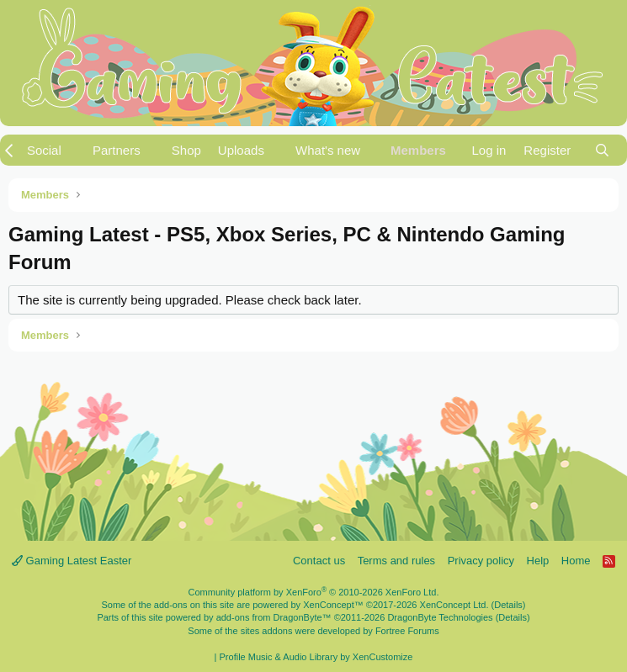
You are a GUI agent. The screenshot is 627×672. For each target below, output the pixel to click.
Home (576, 561)
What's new (328, 150)
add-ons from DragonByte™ (274, 617)
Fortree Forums (407, 631)
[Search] (602, 150)
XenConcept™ (333, 605)
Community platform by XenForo (314, 592)
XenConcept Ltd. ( (457, 605)
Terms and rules (396, 561)
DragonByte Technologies (440, 617)
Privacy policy (481, 561)
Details (508, 605)
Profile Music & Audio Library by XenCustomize (316, 657)
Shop (186, 150)
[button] (51, 150)
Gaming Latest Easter (72, 561)
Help (538, 561)
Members (418, 150)
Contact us (319, 561)
